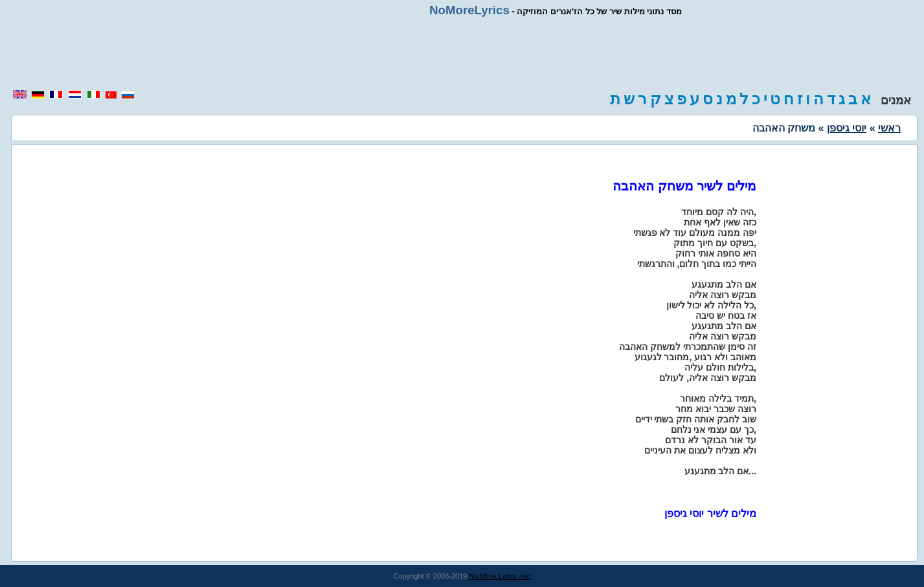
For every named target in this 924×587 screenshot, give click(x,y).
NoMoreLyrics (469, 10)
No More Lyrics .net (500, 576)
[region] (462, 53)
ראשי (889, 128)
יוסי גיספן (847, 128)
